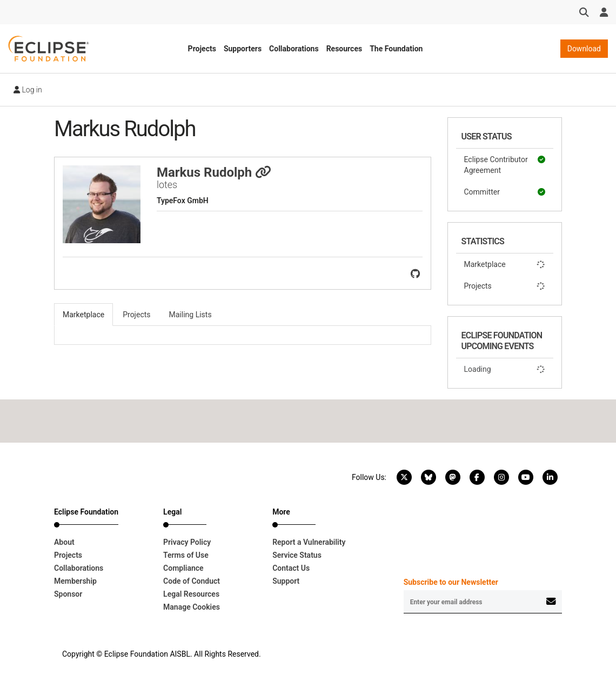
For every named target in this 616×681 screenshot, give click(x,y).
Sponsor (68, 594)
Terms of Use (186, 555)
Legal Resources (191, 594)
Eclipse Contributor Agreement (505, 164)
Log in (28, 90)
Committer (505, 192)
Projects (202, 49)
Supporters (243, 49)
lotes (167, 185)
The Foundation (396, 49)
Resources (344, 49)
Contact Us (291, 568)
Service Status (297, 555)
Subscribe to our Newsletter (451, 582)
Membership (75, 581)
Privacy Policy (187, 542)
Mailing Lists (190, 315)
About (64, 542)
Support (286, 581)
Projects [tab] (136, 315)
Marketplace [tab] (83, 315)
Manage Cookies (192, 607)
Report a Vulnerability (309, 542)
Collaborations (294, 49)
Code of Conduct (192, 581)
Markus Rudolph (214, 172)
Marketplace (505, 264)
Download (584, 49)
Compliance (183, 568)
